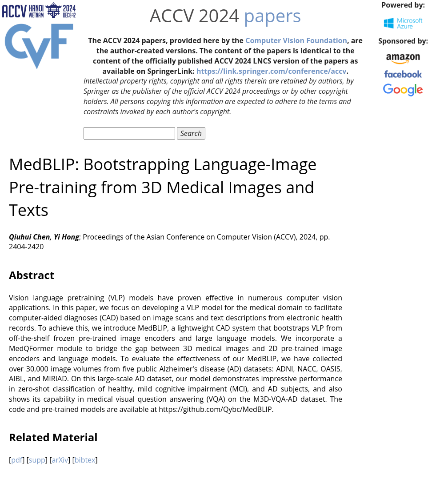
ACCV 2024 (194, 15)
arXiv (60, 460)
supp (37, 460)
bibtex (85, 460)
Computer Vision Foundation (296, 40)
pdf (17, 460)
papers (273, 15)
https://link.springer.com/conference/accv (272, 71)
